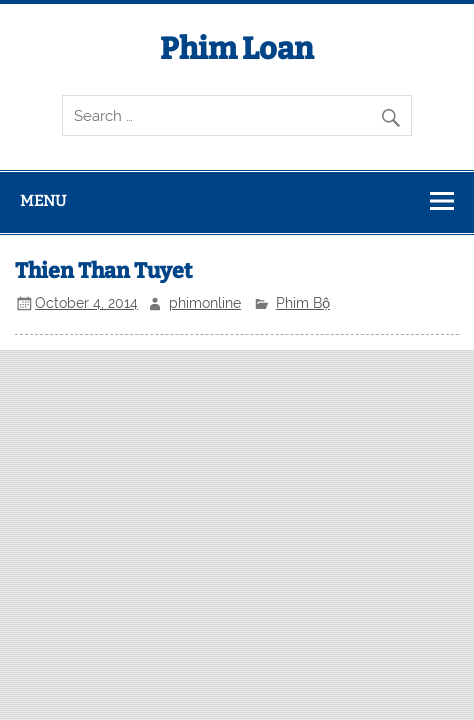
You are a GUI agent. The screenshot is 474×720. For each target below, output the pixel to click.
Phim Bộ (303, 303)
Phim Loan (237, 49)
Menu (43, 201)
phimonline (205, 303)
